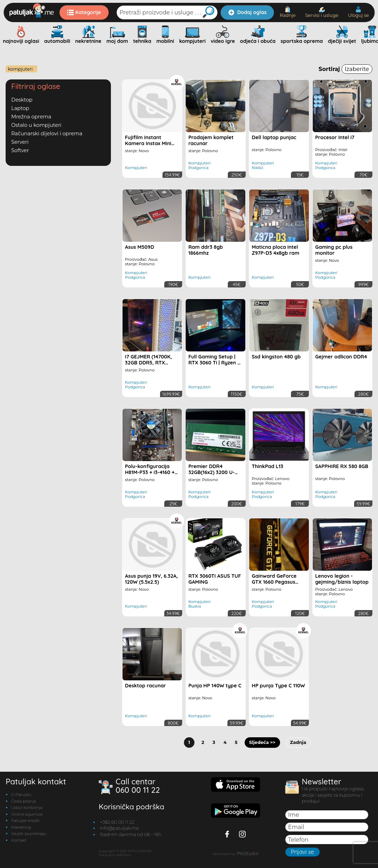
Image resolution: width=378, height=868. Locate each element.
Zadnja (298, 742)
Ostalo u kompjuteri (36, 125)
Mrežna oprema (31, 117)
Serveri (20, 142)
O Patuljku (21, 795)
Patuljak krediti (25, 821)
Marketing (21, 827)
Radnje (288, 12)
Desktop (22, 100)
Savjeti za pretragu (29, 834)
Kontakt (19, 840)
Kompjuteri (20, 69)
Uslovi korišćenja (27, 808)
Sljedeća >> (262, 742)
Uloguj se (358, 12)
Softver (20, 150)
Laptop (20, 108)
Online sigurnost (27, 814)
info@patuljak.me (120, 828)
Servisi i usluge (322, 12)
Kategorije (84, 12)
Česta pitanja (24, 801)
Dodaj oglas (247, 12)
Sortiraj (346, 69)
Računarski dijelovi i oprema (47, 134)
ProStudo (248, 853)
